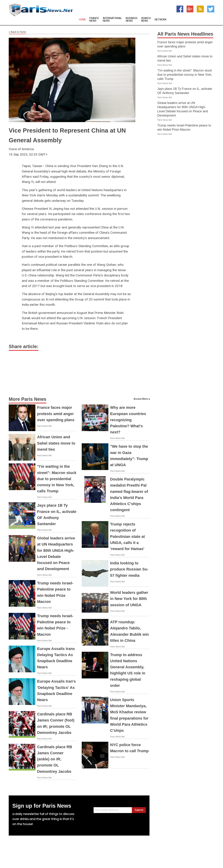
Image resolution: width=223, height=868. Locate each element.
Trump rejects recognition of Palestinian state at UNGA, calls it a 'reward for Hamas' (127, 536)
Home (82, 20)
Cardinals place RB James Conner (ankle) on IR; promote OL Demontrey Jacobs (55, 759)
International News (112, 20)
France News (94, 20)
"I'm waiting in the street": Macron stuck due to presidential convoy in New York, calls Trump (57, 479)
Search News (146, 20)
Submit (139, 810)
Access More (141, 399)
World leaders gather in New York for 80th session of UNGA (129, 599)
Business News (132, 20)
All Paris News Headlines (185, 34)
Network (161, 20)
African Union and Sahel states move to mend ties (56, 443)
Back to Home (17, 32)
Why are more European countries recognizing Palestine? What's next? (128, 420)
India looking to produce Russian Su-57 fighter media (129, 569)
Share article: (24, 347)
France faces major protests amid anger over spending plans (56, 414)
